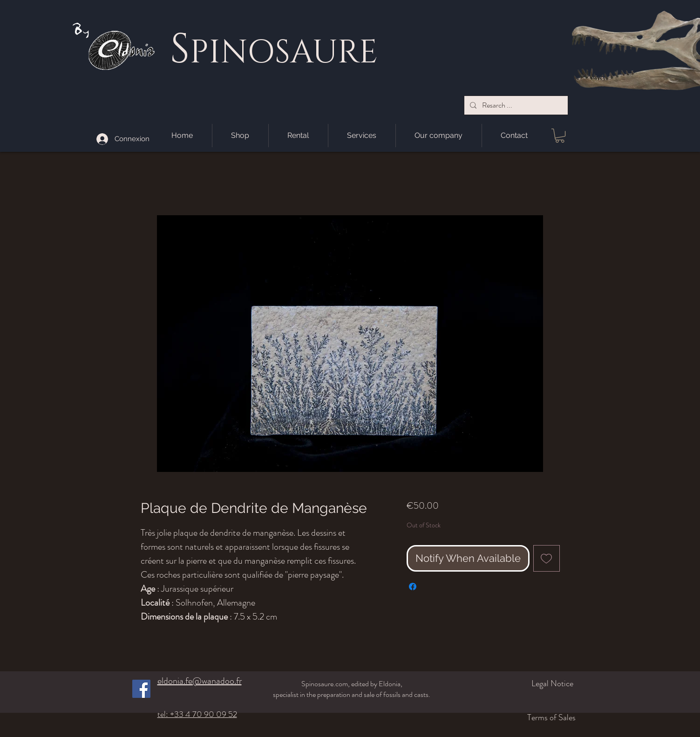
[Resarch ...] (515, 105)
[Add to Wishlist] (547, 558)
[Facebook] (141, 689)
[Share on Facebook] (413, 587)
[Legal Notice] (524, 683)
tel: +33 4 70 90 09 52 (197, 714)
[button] (560, 136)
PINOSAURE (284, 53)
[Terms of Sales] (519, 717)
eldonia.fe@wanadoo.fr (200, 681)
